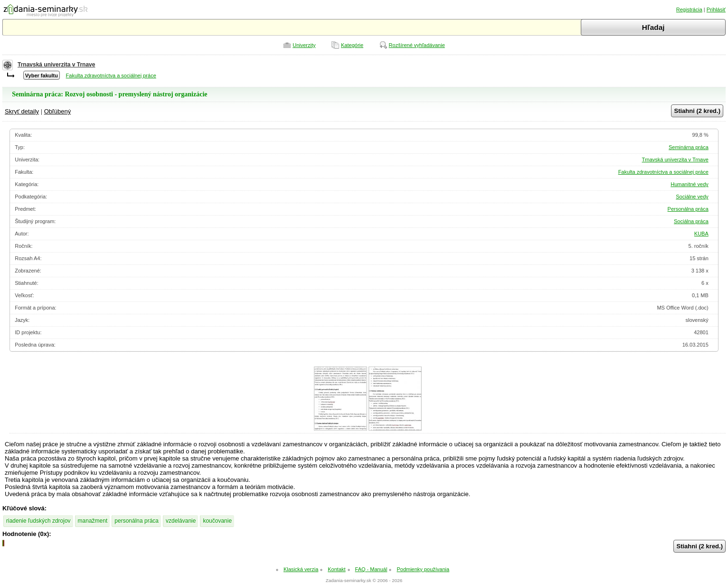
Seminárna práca (689, 147)
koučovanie (217, 521)
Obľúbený (58, 111)
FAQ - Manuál (371, 569)
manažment (93, 521)
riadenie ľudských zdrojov (38, 521)
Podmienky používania (423, 569)
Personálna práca (688, 209)
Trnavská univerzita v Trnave (56, 65)
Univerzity (304, 45)
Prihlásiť (716, 9)
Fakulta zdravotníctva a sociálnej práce (111, 75)
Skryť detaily (22, 111)
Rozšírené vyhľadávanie (417, 45)
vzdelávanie (181, 521)
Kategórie (352, 45)
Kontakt (336, 569)
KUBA (701, 234)
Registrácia (689, 9)
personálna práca (137, 521)
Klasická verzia (301, 569)
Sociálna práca (691, 221)
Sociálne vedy (692, 197)
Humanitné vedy (690, 184)
